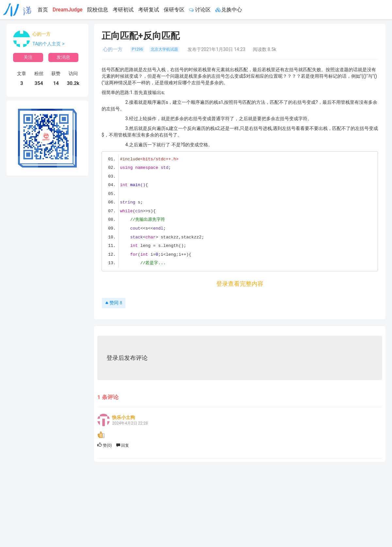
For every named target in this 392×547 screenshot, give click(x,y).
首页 (43, 10)
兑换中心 (229, 10)
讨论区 (200, 10)
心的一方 (41, 34)
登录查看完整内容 (240, 284)
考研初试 (123, 10)
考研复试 (149, 10)
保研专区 (174, 10)
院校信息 (98, 10)
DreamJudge (68, 10)
